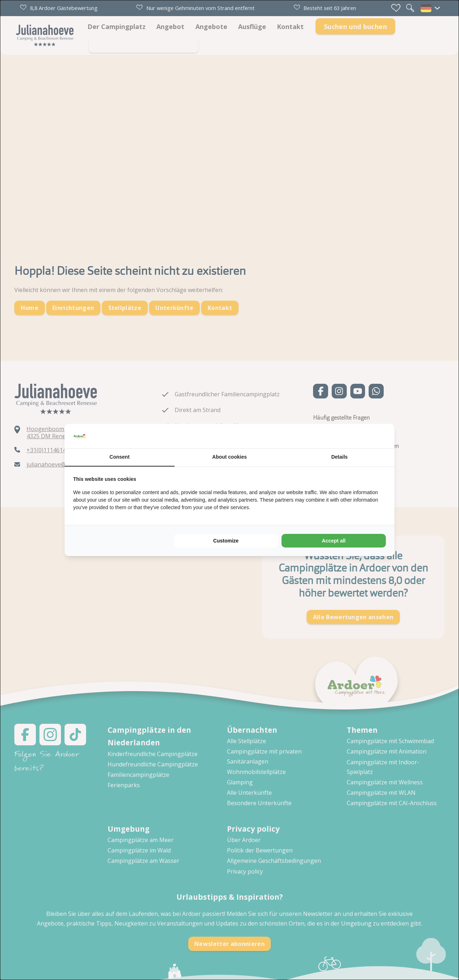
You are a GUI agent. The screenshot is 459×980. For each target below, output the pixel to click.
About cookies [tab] (229, 457)
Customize (226, 541)
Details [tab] (340, 457)
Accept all (334, 541)
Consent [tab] (119, 457)
